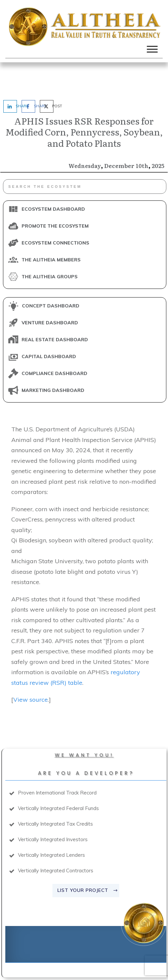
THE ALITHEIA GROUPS (50, 247)
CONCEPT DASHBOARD (51, 276)
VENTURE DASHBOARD (50, 293)
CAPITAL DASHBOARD (49, 327)
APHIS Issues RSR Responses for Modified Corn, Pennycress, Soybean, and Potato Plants (84, 102)
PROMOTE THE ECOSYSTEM (55, 196)
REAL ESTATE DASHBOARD (55, 310)
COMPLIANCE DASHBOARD (54, 344)
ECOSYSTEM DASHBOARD (53, 180)
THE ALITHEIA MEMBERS (51, 230)
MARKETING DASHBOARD (53, 361)
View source (31, 670)
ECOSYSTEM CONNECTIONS (55, 213)
